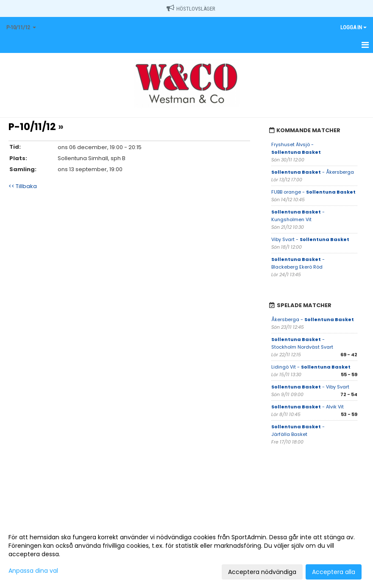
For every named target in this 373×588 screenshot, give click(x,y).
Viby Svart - (310, 239)
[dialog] (186, 554)
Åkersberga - (313, 319)
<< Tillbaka (23, 186)
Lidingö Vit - (311, 367)
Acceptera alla (334, 572)
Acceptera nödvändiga (262, 572)
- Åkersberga (313, 172)
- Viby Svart (310, 387)
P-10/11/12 (32, 127)
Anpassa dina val (33, 571)
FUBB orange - (313, 192)
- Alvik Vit (308, 407)
